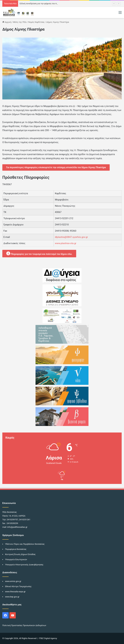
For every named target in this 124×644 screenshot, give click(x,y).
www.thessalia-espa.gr (15, 592)
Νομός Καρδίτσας (36, 22)
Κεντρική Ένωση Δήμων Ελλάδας (20, 554)
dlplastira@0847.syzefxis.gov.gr (71, 237)
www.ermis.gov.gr (13, 581)
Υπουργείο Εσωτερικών (16, 559)
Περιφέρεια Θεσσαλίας (16, 549)
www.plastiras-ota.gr (66, 243)
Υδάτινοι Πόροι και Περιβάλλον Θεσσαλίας (25, 544)
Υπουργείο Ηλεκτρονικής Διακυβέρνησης (24, 565)
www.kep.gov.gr (12, 597)
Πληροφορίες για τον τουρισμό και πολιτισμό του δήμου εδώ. (39, 253)
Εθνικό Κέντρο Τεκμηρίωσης (18, 586)
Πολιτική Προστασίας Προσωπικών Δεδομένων (24, 625)
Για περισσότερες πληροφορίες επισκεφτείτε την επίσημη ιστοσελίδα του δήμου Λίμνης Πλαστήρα (56, 167)
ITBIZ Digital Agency (48, 638)
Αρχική (7, 22)
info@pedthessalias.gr (17, 527)
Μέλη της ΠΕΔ (20, 22)
